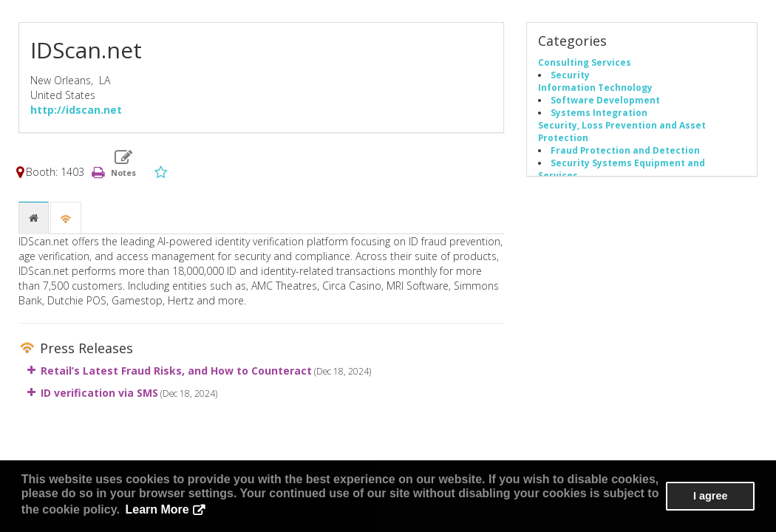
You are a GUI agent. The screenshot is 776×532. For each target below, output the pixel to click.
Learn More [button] (157, 509)
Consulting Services (585, 62)
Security (570, 75)
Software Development (605, 100)
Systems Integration (599, 112)
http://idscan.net (76, 110)
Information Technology (595, 87)
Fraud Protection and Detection (625, 150)
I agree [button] (710, 496)
